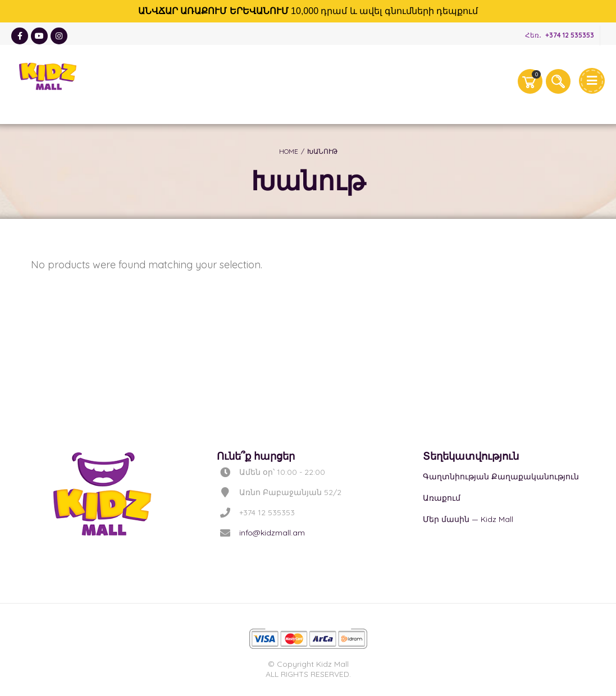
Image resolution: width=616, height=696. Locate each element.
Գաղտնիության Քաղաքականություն (501, 477)
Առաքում (442, 498)
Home (289, 151)
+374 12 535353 (570, 35)
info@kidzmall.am (272, 533)
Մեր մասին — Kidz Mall (468, 519)
